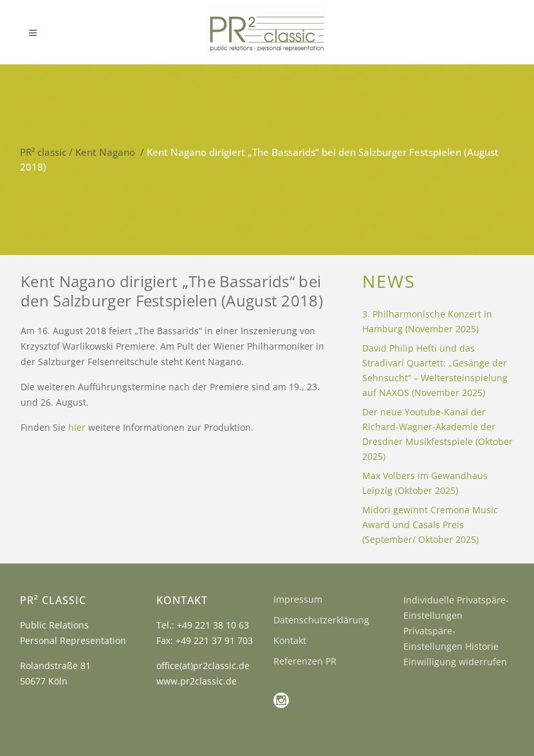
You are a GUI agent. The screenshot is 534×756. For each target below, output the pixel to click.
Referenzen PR (305, 661)
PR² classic (43, 152)
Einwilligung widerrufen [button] (455, 662)
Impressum (298, 599)
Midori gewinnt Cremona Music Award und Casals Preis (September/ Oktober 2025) (430, 524)
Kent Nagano (105, 152)
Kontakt (290, 640)
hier (77, 427)
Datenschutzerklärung (321, 620)
